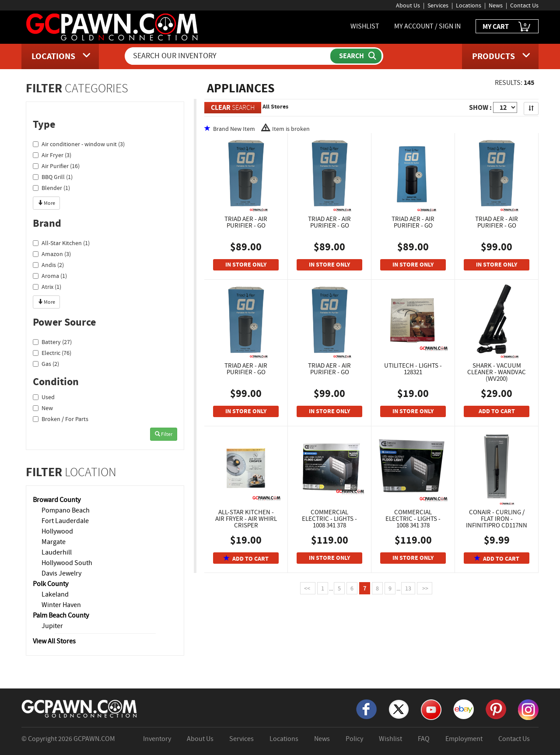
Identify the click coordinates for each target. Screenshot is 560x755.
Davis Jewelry (61, 573)
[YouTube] (431, 709)
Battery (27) (52, 342)
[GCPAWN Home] (80, 708)
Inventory (157, 739)
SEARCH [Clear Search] (233, 107)
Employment (464, 739)
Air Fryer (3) (52, 155)
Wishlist (390, 739)
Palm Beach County (61, 615)
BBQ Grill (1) (53, 177)
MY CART (507, 27)
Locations (469, 5)
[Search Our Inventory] (228, 56)
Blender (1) (51, 188)
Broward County (57, 500)
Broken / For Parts (61, 419)
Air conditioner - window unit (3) (79, 144)
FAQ (424, 739)
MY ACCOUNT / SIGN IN (427, 26)
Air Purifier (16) (56, 166)
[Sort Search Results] (531, 109)
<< (308, 588)
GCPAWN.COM (94, 739)
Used (44, 397)
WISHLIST (365, 26)
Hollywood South (67, 563)
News (496, 5)
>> (425, 588)
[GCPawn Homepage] (113, 26)
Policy (354, 739)
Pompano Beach (66, 510)
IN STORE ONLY (246, 265)
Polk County (51, 584)
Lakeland (55, 594)
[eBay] (464, 709)
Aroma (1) (50, 276)
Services (438, 5)
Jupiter (52, 626)
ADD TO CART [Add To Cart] (497, 411)
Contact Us (524, 5)
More (46, 203)
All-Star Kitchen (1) (61, 243)
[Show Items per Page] (505, 107)
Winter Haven (61, 605)
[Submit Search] (356, 56)
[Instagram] (528, 709)
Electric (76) (52, 353)
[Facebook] (366, 709)
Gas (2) (46, 364)
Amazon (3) (52, 254)
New (43, 408)
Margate (54, 542)
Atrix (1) (47, 287)
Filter (164, 434)
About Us (408, 5)
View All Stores (54, 641)
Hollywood (57, 531)
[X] (399, 709)
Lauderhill (57, 552)
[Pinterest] (496, 709)
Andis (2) (48, 265)
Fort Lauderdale (65, 521)
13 (408, 588)
